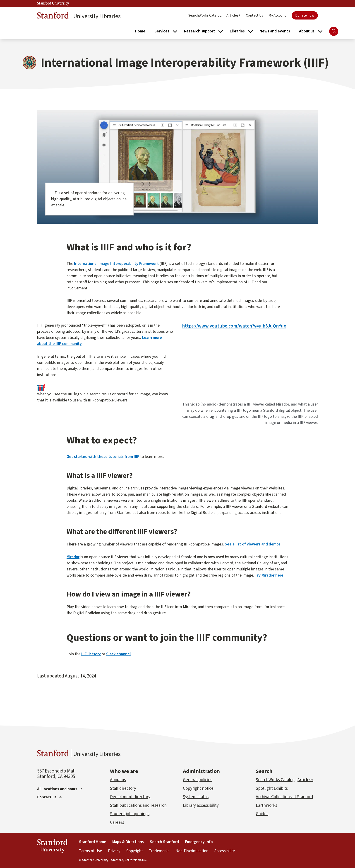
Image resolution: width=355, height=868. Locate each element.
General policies (198, 780)
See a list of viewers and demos (253, 544)
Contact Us (254, 15)
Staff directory (123, 789)
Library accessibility (201, 806)
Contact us (50, 797)
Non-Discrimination (192, 851)
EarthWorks (266, 806)
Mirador (73, 557)
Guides (262, 814)
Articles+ (233, 15)
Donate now (305, 15)
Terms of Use (90, 851)
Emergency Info (199, 842)
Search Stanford (164, 842)
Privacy (114, 851)
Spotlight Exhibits (272, 789)
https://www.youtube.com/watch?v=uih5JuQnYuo (234, 326)
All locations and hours (60, 789)
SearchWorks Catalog (205, 15)
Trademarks (159, 851)
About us (118, 780)
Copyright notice (198, 789)
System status (196, 797)
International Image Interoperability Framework (116, 264)
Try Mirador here (269, 575)
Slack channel (119, 654)
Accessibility (225, 851)
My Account (277, 15)
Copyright (135, 851)
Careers (117, 823)
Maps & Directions (128, 842)
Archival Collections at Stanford (284, 797)
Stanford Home (93, 842)
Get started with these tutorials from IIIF (103, 457)
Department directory (130, 797)
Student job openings (130, 814)
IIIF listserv (91, 654)
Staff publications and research (138, 806)
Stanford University (53, 3)
